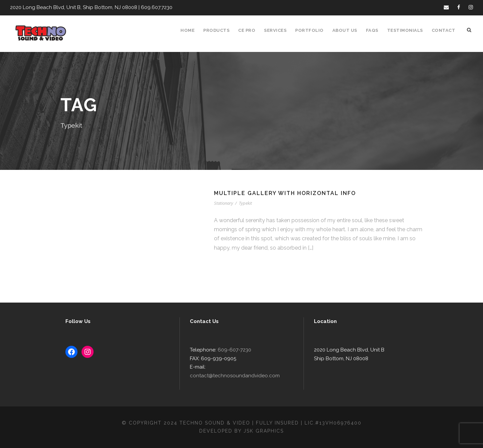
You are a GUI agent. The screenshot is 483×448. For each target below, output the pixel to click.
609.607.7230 (151, 8)
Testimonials (407, 30)
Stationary (224, 203)
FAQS (375, 30)
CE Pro (250, 30)
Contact (444, 30)
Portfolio (313, 30)
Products (220, 30)
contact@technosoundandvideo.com (248, 376)
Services (280, 30)
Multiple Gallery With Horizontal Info (286, 193)
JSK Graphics (265, 431)
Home (191, 30)
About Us (348, 30)
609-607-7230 (232, 359)
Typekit (246, 203)
